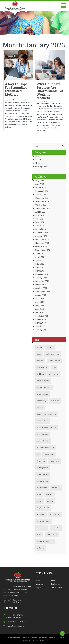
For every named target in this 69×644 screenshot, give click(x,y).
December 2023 (42, 240)
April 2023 (40, 267)
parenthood (56, 488)
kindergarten (55, 461)
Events (38, 160)
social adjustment (44, 521)
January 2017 (41, 330)
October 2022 (41, 288)
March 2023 (40, 271)
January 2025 (41, 195)
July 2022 (40, 299)
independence (49, 454)
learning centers (43, 474)
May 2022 (40, 306)
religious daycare (43, 508)
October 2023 (41, 247)
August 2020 (41, 319)
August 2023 (41, 253)
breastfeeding (42, 367)
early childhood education (46, 428)
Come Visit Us (57, 588)
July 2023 (40, 257)
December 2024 (42, 198)
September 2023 (43, 250)
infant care (41, 461)
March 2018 (40, 323)
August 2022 (41, 295)
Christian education (44, 387)
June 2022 (40, 302)
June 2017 (40, 326)
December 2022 (42, 281)
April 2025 (40, 184)
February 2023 (42, 274)
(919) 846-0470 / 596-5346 (17, 622)
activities (50, 347)
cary (54, 367)
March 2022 (40, 312)
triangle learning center (45, 541)
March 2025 (40, 188)
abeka (39, 347)
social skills (56, 528)
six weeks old (55, 514)
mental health (42, 488)
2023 (32, 24)
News (38, 163)
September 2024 (43, 208)
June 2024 (40, 219)
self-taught (41, 514)
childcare (40, 374)
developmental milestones (47, 414)
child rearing (53, 374)
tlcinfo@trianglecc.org (15, 626)
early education (43, 434)
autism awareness (52, 354)
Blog (37, 156)
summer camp (52, 535)
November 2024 (42, 201)
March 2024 (40, 229)
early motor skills (43, 441)
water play (41, 548)
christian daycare (43, 381)
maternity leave (43, 481)
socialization (42, 528)
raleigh (40, 501)
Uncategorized (42, 167)
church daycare (43, 394)
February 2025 (42, 191)
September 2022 (43, 292)
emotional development (46, 448)
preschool (50, 494)
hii (38, 454)
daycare (40, 407)
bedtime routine (54, 361)
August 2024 (41, 212)
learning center (42, 468)
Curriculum (55, 401)
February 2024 (42, 233)
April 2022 (40, 309)
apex (39, 354)
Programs (40, 588)
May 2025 (40, 181)
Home (26, 24)
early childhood (43, 421)
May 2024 (40, 222)
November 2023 (42, 243)
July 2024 (40, 215)
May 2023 (40, 264)
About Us (39, 584)
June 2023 (40, 260)
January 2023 (41, 278)
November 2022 (42, 285)
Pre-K (39, 494)
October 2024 (41, 205)
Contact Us (56, 584)
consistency (42, 401)
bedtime (40, 361)
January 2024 (41, 236)
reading (50, 501)
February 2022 (42, 316)
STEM (39, 535)
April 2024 (40, 226)
